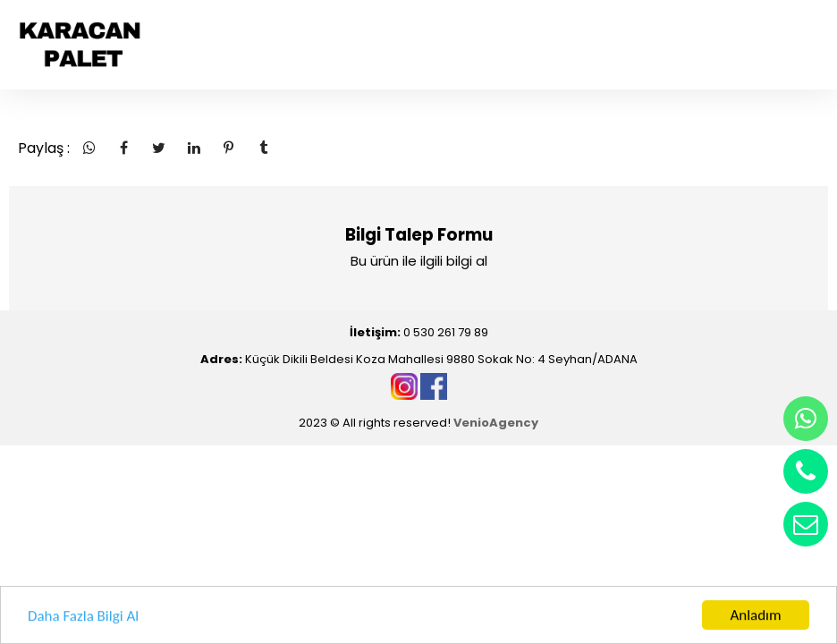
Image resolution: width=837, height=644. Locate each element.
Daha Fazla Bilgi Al (83, 618)
